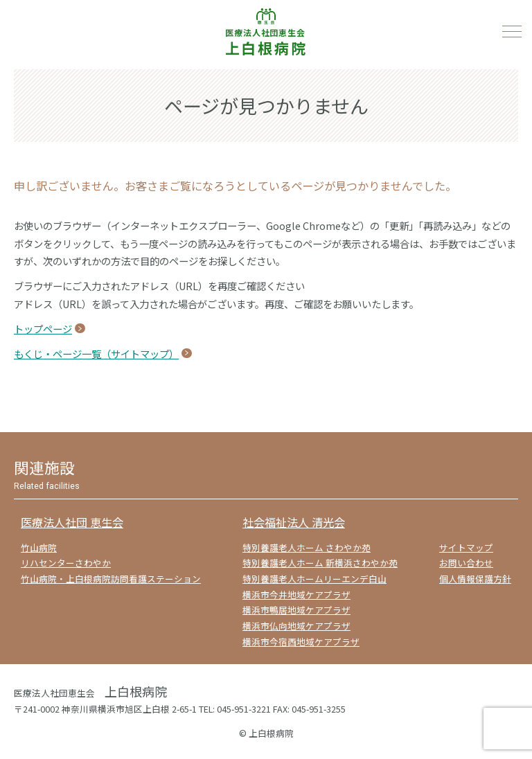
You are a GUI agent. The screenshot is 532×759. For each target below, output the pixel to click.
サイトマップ (466, 547)
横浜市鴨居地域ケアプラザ (296, 610)
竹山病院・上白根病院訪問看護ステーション (111, 579)
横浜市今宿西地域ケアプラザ (301, 642)
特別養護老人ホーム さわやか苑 (307, 547)
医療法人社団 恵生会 (72, 522)
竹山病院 (39, 547)
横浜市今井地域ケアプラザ (296, 595)
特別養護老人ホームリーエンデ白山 (314, 579)
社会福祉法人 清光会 (294, 522)
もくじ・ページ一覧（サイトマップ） (96, 354)
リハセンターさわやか (66, 563)
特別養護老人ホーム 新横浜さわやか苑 (320, 563)
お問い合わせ (466, 563)
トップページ (43, 329)
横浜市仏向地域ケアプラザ (296, 626)
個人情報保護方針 (475, 579)
